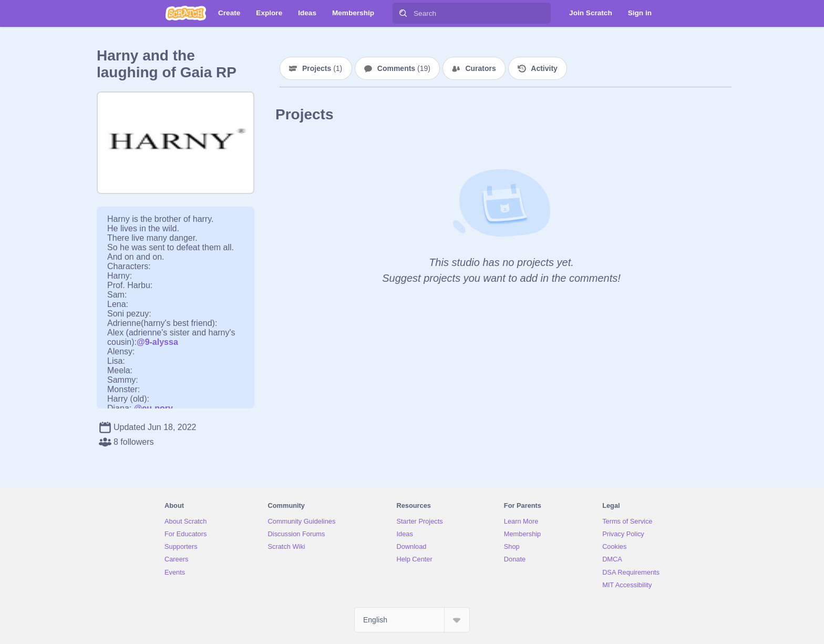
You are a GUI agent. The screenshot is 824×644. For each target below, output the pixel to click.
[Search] (403, 13)
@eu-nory (153, 408)
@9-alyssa (157, 342)
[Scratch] (186, 13)
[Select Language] (412, 620)
